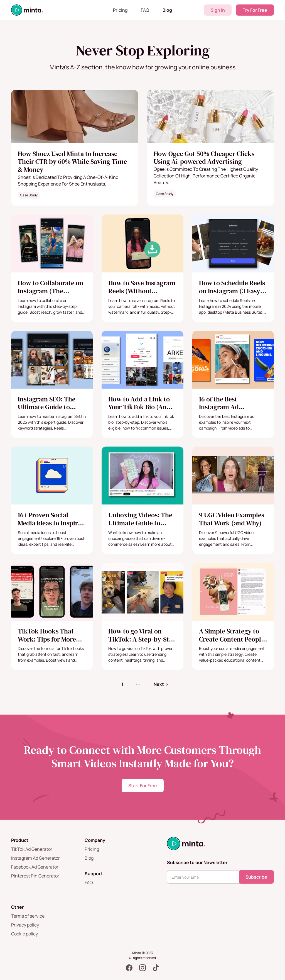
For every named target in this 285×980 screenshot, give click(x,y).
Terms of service (28, 916)
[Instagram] (142, 968)
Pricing (120, 10)
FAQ (145, 10)
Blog (167, 10)
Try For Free (255, 10)
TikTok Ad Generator (32, 849)
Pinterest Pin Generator (35, 876)
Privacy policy (25, 925)
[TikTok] (156, 968)
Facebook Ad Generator (35, 867)
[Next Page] (162, 684)
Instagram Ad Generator (35, 858)
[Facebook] (129, 968)
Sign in (218, 10)
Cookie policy (24, 934)
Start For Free (143, 786)
